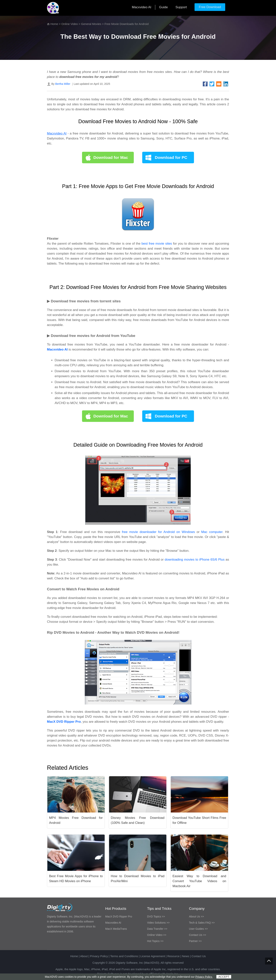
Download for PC (171, 157)
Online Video (70, 24)
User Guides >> (198, 929)
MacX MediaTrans (116, 929)
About (84, 956)
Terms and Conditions (124, 956)
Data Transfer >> (157, 929)
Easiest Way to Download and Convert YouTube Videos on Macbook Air (199, 881)
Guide (163, 7)
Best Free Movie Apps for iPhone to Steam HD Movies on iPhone (76, 879)
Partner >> (195, 941)
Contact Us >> (198, 935)
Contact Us (199, 956)
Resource (173, 956)
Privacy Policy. (204, 977)
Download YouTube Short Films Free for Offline (199, 820)
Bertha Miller (63, 84)
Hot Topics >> (155, 941)
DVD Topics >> (156, 916)
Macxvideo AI (142, 7)
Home (54, 24)
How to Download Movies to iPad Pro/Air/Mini (138, 879)
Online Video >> (157, 935)
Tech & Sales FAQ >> (202, 923)
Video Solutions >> (158, 923)
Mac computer (212, 532)
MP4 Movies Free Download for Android (76, 820)
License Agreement (153, 956)
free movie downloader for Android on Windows (158, 532)
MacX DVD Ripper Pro (119, 916)
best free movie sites (157, 244)
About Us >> (196, 916)
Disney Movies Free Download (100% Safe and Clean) (138, 820)
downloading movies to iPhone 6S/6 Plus (195, 560)
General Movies (91, 24)
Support (181, 7)
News (186, 956)
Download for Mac (111, 157)
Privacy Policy (99, 956)
